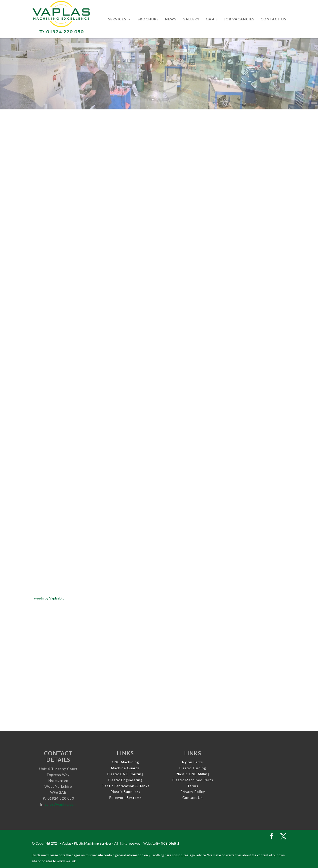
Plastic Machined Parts (193, 780)
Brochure (148, 19)
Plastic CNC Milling (193, 774)
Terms (193, 786)
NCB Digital (170, 843)
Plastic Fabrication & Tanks (125, 786)
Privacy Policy (193, 792)
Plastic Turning (193, 768)
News (171, 19)
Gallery (191, 19)
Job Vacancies (239, 19)
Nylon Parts (193, 762)
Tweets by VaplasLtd (48, 598)
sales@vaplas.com (61, 804)
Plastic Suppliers (125, 792)
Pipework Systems (125, 798)
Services (117, 19)
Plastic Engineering (125, 780)
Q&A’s (212, 19)
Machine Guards (125, 768)
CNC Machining (125, 762)
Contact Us (273, 19)
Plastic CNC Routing (125, 774)
